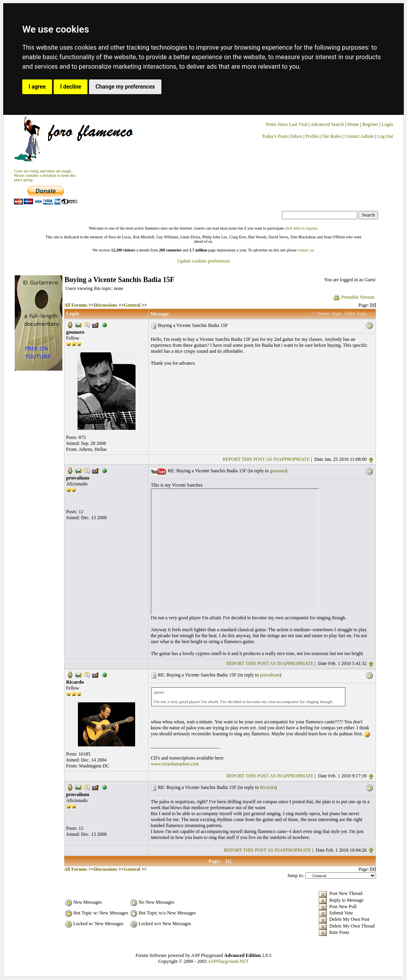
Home (353, 124)
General (132, 305)
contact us (306, 250)
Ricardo (267, 787)
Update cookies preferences (204, 261)
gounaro (278, 471)
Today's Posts (275, 136)
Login (387, 124)
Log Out (385, 136)
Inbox (297, 136)
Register (371, 124)
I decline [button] (71, 87)
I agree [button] (37, 87)
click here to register (301, 228)
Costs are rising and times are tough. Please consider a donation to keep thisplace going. (45, 175)
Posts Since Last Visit (287, 124)
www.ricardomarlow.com (175, 764)
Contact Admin (359, 136)
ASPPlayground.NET (228, 961)
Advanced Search (327, 124)
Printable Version (354, 297)
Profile (312, 136)
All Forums (76, 305)
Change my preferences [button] (125, 87)
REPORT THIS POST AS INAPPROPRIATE (266, 459)
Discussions (106, 305)
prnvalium (270, 675)
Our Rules (332, 136)
